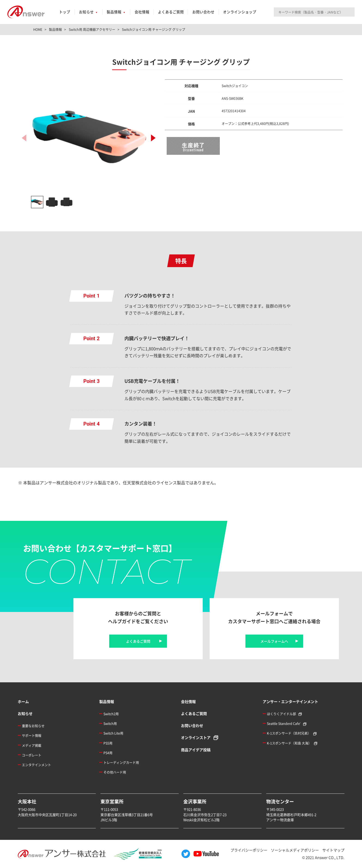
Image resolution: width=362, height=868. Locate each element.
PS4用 (108, 753)
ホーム (23, 701)
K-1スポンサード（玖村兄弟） (289, 733)
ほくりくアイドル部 (281, 714)
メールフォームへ (274, 641)
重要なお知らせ (33, 726)
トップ (65, 12)
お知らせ (86, 12)
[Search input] (314, 12)
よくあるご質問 (171, 12)
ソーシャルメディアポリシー (295, 850)
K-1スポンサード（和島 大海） (289, 743)
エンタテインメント (36, 765)
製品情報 (114, 12)
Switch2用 (111, 714)
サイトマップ (333, 850)
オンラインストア (196, 737)
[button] (153, 138)
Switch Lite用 (113, 733)
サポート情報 (32, 735)
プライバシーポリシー (249, 850)
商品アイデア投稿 (196, 750)
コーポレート (32, 755)
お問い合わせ (203, 12)
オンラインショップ (240, 12)
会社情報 (142, 12)
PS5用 (108, 743)
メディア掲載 (32, 745)
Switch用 (110, 723)
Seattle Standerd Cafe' (284, 723)
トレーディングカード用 (121, 762)
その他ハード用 (115, 772)
